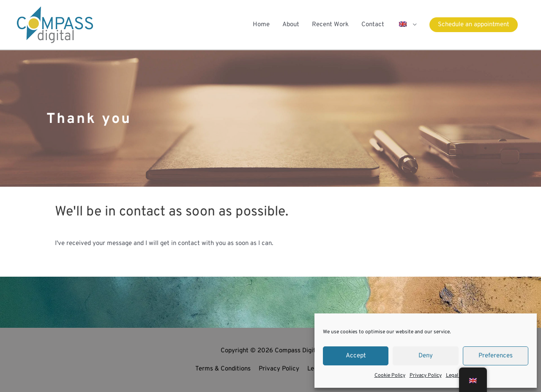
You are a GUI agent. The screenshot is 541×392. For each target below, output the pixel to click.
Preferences (496, 356)
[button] (407, 25)
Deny (426, 356)
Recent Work (330, 25)
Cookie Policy (390, 376)
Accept (356, 356)
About (291, 25)
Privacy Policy (426, 376)
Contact (373, 25)
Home (261, 25)
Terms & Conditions (223, 369)
